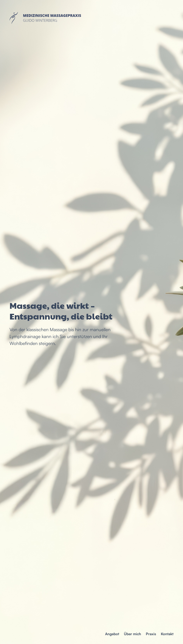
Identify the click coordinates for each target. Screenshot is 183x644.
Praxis (151, 634)
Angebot (112, 634)
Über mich (132, 634)
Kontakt (167, 634)
